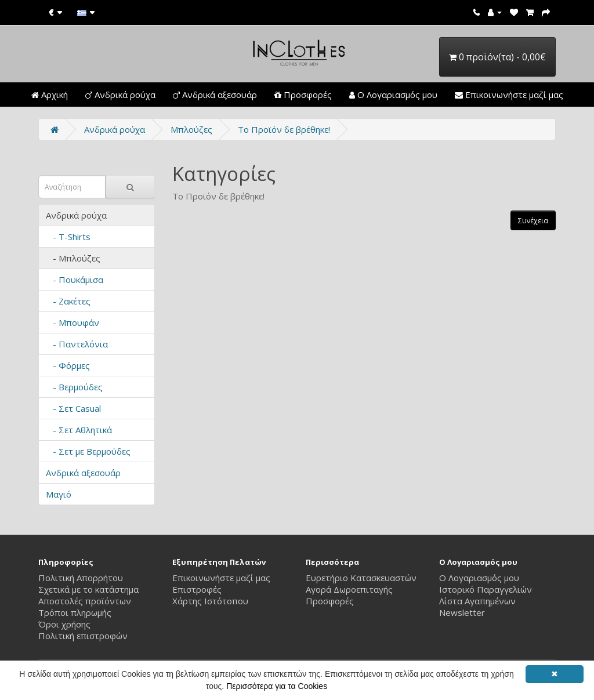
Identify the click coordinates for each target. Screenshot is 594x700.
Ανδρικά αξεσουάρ (215, 95)
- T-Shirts (68, 237)
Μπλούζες (191, 129)
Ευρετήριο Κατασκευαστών (361, 578)
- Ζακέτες (68, 301)
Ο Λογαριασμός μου (393, 95)
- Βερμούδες (74, 387)
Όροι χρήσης (64, 624)
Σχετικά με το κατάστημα (88, 589)
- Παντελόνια (77, 344)
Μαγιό (59, 494)
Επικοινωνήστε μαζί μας (509, 95)
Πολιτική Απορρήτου (81, 578)
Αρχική (50, 95)
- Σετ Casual (73, 408)
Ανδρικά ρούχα (120, 95)
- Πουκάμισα (75, 280)
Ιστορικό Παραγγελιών (486, 589)
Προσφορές (303, 95)
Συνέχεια (533, 221)
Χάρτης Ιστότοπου (210, 601)
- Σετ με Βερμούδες (88, 451)
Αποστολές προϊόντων (85, 601)
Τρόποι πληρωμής (75, 612)
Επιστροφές (197, 589)
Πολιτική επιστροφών (83, 636)
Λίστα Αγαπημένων (477, 601)
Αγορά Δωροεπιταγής (349, 589)
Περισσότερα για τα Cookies (277, 686)
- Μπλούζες (73, 258)
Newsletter (462, 612)
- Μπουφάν (73, 322)
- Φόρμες (68, 365)
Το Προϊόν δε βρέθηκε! (284, 129)
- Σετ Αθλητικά (79, 430)
